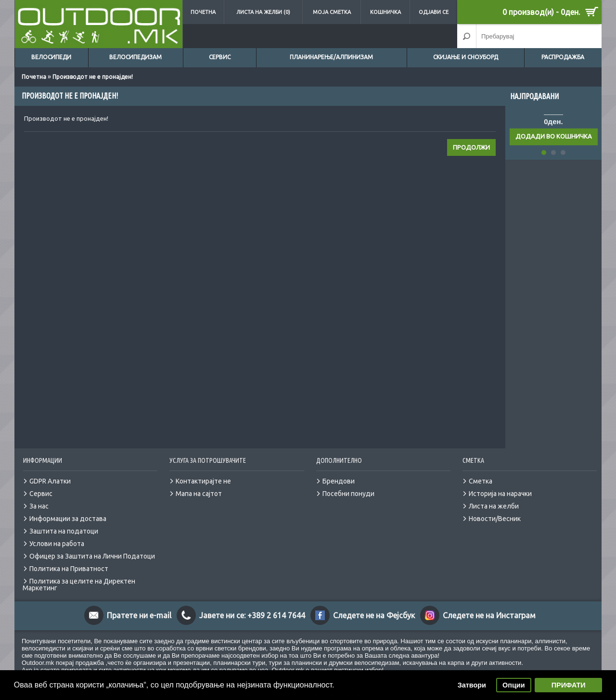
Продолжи (471, 147)
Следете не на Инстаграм (489, 615)
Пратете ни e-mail (139, 615)
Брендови (339, 481)
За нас (39, 506)
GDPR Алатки (50, 481)
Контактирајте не (203, 481)
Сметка (481, 481)
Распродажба (563, 57)
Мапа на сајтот (199, 494)
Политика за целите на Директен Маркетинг (79, 585)
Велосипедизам (135, 57)
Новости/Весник (495, 519)
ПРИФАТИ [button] (569, 685)
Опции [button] (513, 685)
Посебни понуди (348, 494)
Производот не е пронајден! (93, 77)
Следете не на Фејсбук (374, 615)
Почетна (203, 12)
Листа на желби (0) (263, 12)
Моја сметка (332, 12)
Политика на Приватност (69, 569)
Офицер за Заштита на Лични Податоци (92, 556)
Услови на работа (57, 544)
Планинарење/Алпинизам (331, 57)
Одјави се (434, 12)
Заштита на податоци (64, 531)
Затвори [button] (472, 685)
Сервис (220, 57)
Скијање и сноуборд (466, 57)
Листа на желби (494, 506)
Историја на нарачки (500, 494)
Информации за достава (68, 519)
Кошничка (385, 12)
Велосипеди (51, 57)
